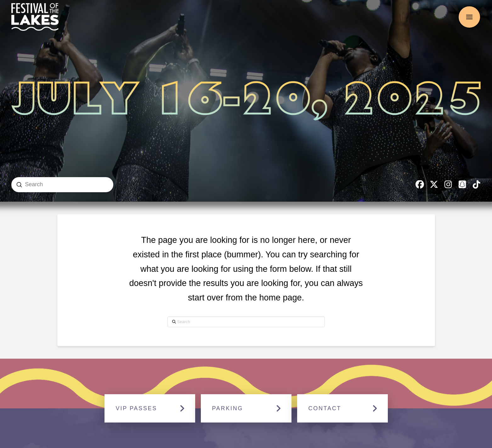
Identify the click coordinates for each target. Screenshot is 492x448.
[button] (469, 17)
